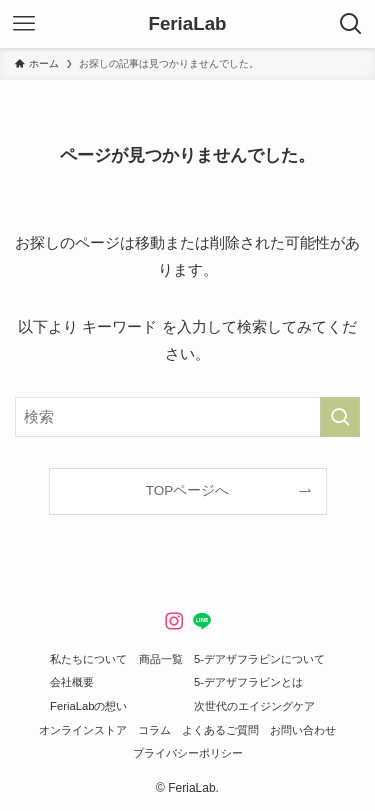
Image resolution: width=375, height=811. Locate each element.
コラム (154, 730)
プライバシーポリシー (188, 753)
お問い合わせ (303, 730)
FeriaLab (187, 24)
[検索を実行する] (340, 417)
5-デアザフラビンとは (248, 682)
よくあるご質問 (220, 730)
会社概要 (72, 682)
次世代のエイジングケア (254, 706)
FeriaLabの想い (88, 706)
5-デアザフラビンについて (259, 659)
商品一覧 (161, 659)
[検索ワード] (187, 417)
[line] (202, 621)
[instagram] (174, 621)
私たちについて (88, 659)
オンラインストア (83, 730)
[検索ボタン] (351, 24)
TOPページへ (188, 490)
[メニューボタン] (24, 24)
